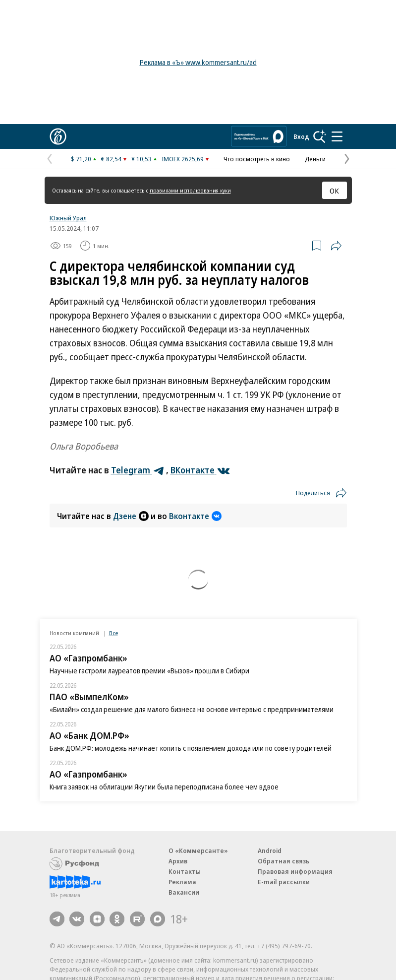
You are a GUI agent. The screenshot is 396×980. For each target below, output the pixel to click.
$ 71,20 (81, 159)
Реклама (182, 882)
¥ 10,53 (141, 159)
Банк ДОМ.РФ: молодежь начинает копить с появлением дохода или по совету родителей (191, 748)
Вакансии (184, 892)
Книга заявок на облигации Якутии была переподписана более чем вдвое (164, 787)
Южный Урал (68, 218)
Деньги (315, 159)
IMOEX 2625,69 (183, 159)
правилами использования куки (190, 190)
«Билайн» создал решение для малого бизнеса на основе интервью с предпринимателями (192, 709)
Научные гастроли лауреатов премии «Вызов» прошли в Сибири (149, 671)
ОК (334, 191)
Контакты (185, 871)
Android (270, 850)
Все (113, 633)
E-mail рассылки (284, 882)
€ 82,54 (111, 159)
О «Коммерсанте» (198, 850)
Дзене (131, 516)
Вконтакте (195, 516)
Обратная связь (283, 861)
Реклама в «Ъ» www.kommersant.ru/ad (198, 62)
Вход (301, 136)
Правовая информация (295, 871)
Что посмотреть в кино (257, 159)
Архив (178, 861)
